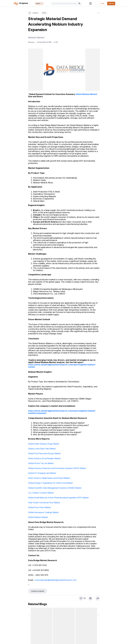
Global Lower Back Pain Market (42, 449)
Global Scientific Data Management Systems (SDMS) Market (55, 488)
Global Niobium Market (86, 94)
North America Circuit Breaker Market (44, 458)
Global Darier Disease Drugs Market (44, 444)
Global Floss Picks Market (39, 507)
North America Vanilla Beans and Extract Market (49, 478)
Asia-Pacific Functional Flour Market (44, 503)
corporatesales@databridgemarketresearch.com (56, 580)
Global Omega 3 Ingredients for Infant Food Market (50, 483)
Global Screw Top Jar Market (41, 463)
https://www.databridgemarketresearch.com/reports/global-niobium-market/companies (62, 412)
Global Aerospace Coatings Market (43, 512)
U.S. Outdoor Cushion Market (41, 493)
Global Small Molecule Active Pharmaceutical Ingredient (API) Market (58, 498)
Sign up (111, 3)
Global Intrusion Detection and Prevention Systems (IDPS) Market (57, 468)
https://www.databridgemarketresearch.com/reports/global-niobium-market (62, 366)
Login (102, 3)
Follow (44, 13)
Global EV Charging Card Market (42, 473)
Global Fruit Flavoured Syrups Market (44, 453)
